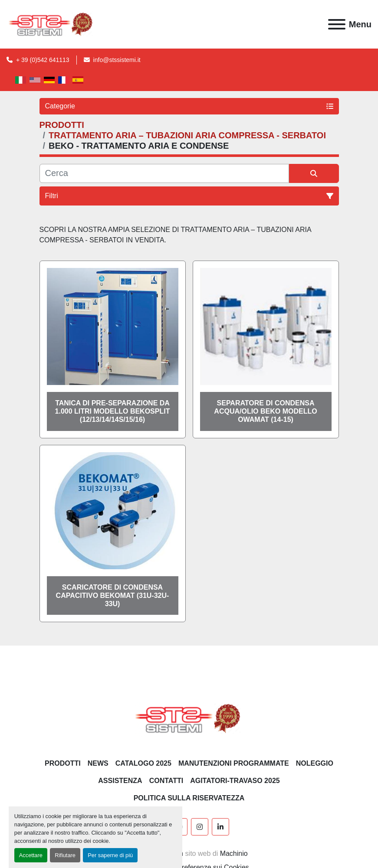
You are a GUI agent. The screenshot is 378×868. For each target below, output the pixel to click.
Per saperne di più (110, 855)
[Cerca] (164, 173)
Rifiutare (65, 855)
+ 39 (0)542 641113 (43, 60)
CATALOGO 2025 (143, 763)
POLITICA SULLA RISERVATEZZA (189, 798)
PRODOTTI (63, 763)
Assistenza (120, 781)
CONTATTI (166, 781)
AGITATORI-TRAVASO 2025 (235, 781)
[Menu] (337, 24)
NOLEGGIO (315, 763)
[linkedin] (220, 827)
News (98, 763)
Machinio (234, 853)
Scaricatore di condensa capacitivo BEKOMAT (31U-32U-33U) (113, 596)
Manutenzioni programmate (234, 763)
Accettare (31, 855)
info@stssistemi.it (117, 60)
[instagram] (200, 827)
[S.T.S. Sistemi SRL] (189, 718)
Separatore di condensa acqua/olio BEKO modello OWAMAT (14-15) (265, 411)
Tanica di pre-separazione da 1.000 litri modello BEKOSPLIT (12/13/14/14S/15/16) (113, 411)
